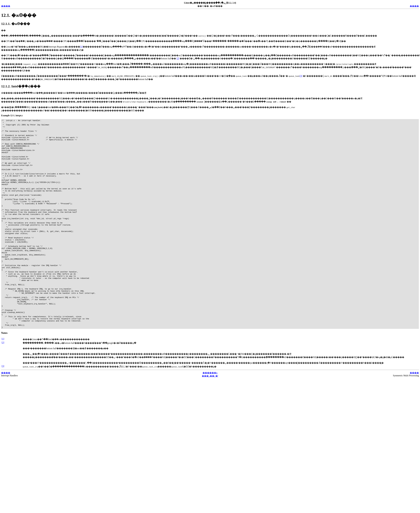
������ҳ (210, 415)
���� (6, 6)
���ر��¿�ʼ (210, 418)
